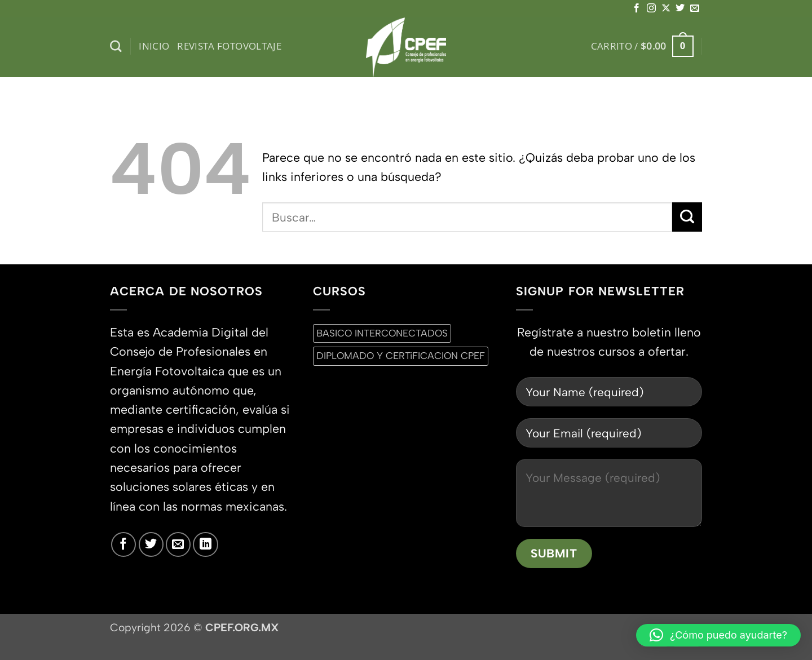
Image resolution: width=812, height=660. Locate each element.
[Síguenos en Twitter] (680, 8)
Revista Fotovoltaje (229, 46)
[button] (642, 46)
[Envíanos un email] (695, 8)
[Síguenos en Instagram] (651, 8)
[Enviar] (687, 217)
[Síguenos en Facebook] (637, 8)
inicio (154, 46)
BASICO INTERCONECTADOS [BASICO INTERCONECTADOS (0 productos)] (382, 333)
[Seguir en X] (666, 8)
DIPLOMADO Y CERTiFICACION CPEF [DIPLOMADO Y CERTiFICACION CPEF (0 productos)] (401, 356)
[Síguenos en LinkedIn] (205, 544)
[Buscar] (116, 46)
